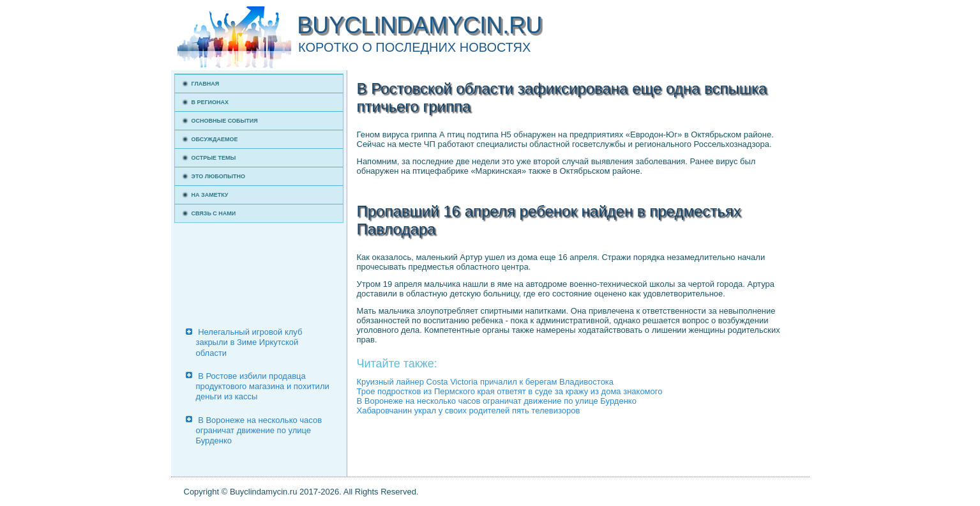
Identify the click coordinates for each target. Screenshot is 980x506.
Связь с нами (214, 213)
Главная (206, 84)
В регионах (210, 102)
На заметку (210, 195)
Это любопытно (219, 176)
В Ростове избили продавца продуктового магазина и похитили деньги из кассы (263, 387)
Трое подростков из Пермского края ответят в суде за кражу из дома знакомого (510, 391)
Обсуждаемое (215, 139)
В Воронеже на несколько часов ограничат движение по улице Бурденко (259, 431)
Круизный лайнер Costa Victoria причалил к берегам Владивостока (486, 382)
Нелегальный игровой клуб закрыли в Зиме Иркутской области (249, 342)
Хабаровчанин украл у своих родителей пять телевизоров (469, 410)
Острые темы (214, 158)
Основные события (225, 121)
